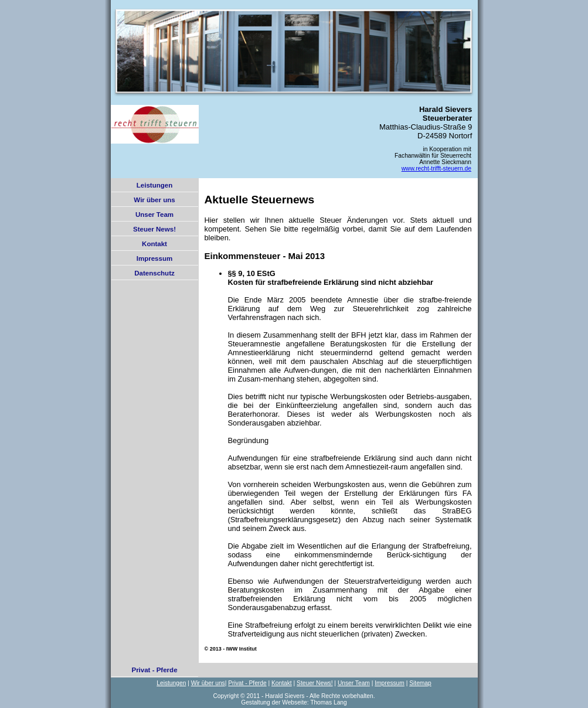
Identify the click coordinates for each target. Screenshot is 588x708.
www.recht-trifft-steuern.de (436, 169)
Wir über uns (154, 200)
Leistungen (154, 185)
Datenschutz (154, 273)
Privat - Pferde (154, 670)
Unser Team (154, 215)
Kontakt (154, 244)
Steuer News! (154, 229)
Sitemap (420, 683)
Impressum (154, 258)
